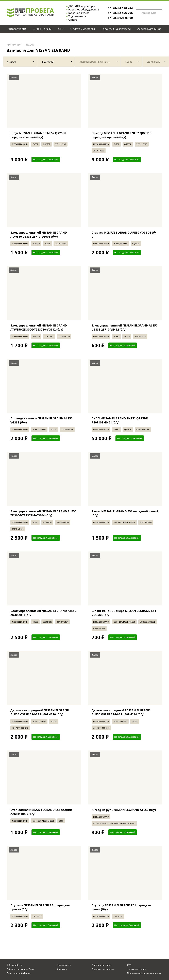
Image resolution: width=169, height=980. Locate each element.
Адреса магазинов (137, 969)
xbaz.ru (27, 973)
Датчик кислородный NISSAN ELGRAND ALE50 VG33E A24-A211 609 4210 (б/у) (40, 712)
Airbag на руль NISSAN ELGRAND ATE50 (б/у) (124, 810)
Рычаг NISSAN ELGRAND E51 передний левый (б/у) (125, 513)
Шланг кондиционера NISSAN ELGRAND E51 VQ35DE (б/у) (124, 613)
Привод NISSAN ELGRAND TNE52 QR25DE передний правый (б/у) (121, 135)
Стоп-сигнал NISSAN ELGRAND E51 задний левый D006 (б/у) (41, 812)
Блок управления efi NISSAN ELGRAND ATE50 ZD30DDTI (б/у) (43, 613)
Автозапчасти (14, 45)
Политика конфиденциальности (144, 973)
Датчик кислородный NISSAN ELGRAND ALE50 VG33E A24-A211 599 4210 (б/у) (121, 712)
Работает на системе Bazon (21, 969)
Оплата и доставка (102, 965)
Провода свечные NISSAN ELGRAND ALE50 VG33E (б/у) (41, 420)
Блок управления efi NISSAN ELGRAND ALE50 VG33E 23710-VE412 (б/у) (125, 327)
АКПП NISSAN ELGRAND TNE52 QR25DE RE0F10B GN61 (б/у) (120, 420)
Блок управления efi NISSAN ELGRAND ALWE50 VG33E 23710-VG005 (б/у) (39, 235)
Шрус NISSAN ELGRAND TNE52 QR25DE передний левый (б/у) (38, 135)
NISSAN (30, 45)
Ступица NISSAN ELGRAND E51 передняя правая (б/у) (40, 907)
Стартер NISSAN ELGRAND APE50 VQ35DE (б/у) (124, 235)
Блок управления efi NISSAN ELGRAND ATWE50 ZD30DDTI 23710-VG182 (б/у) (39, 327)
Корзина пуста (149, 13)
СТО (129, 965)
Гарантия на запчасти (103, 969)
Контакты (62, 969)
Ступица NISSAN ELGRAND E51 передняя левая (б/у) (121, 907)
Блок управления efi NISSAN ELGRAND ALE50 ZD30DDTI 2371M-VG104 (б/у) (43, 513)
